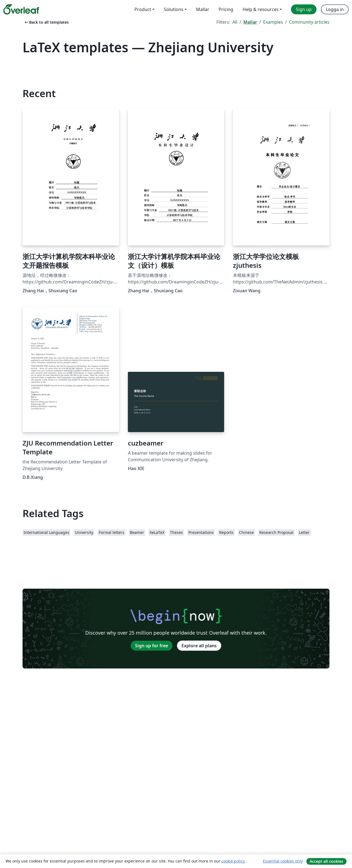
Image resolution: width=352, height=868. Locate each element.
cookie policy (233, 861)
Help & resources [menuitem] (261, 9)
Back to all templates (46, 22)
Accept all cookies (326, 861)
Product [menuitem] (143, 9)
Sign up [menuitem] (304, 9)
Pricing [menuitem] (226, 9)
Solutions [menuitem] (174, 9)
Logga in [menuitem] (335, 9)
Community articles (309, 22)
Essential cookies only (283, 861)
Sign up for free (152, 646)
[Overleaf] (21, 9)
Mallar (250, 22)
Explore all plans (199, 646)
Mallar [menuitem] (203, 9)
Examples (273, 22)
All (235, 22)
